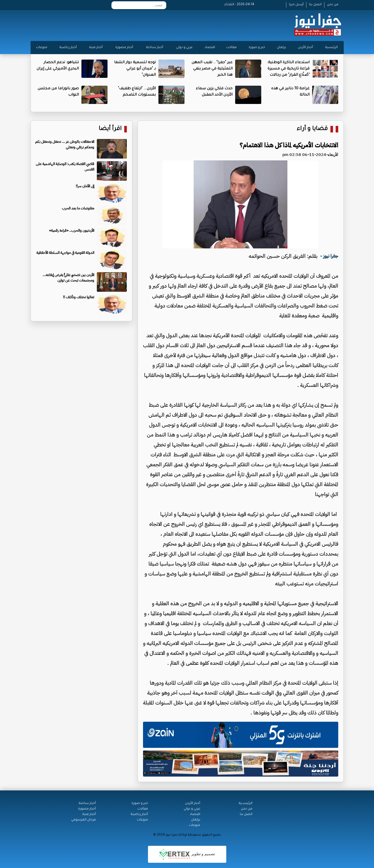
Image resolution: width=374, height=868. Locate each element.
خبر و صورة (257, 48)
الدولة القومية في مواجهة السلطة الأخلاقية (65, 253)
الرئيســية (246, 803)
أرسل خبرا (296, 5)
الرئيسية (331, 48)
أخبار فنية (96, 48)
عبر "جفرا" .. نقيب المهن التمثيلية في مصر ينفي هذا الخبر (212, 69)
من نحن (333, 5)
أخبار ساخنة (155, 48)
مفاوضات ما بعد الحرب (78, 208)
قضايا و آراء (312, 129)
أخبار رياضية (68, 48)
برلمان (281, 48)
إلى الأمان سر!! (85, 186)
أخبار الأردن (305, 48)
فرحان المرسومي (84, 820)
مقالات (231, 48)
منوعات (42, 48)
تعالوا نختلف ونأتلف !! (79, 297)
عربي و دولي (184, 48)
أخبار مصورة (124, 48)
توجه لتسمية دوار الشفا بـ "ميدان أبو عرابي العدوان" (135, 69)
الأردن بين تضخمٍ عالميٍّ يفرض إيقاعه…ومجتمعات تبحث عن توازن (68, 278)
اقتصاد (210, 48)
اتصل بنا (315, 5)
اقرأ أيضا (110, 129)
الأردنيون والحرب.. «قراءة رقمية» (72, 231)
